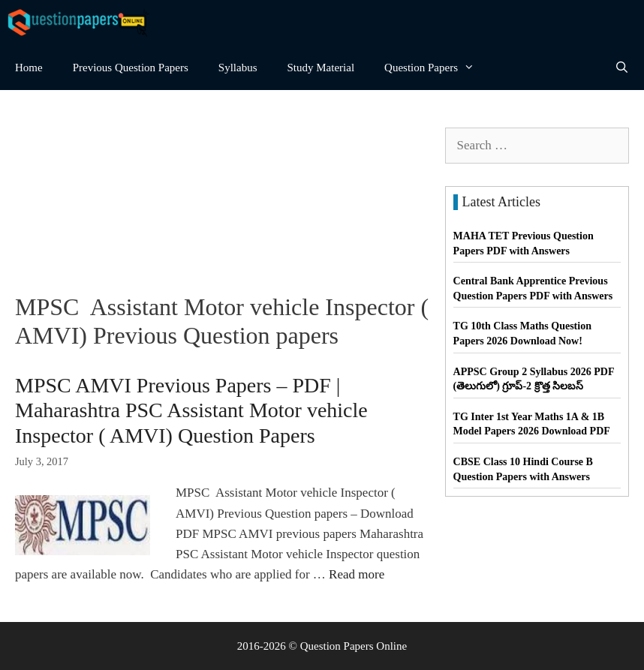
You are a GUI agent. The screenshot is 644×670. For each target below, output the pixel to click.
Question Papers (437, 68)
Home (29, 68)
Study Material (321, 68)
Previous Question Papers (131, 68)
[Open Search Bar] (622, 68)
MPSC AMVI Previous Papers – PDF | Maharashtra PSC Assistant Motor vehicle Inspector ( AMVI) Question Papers (191, 410)
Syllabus (238, 68)
